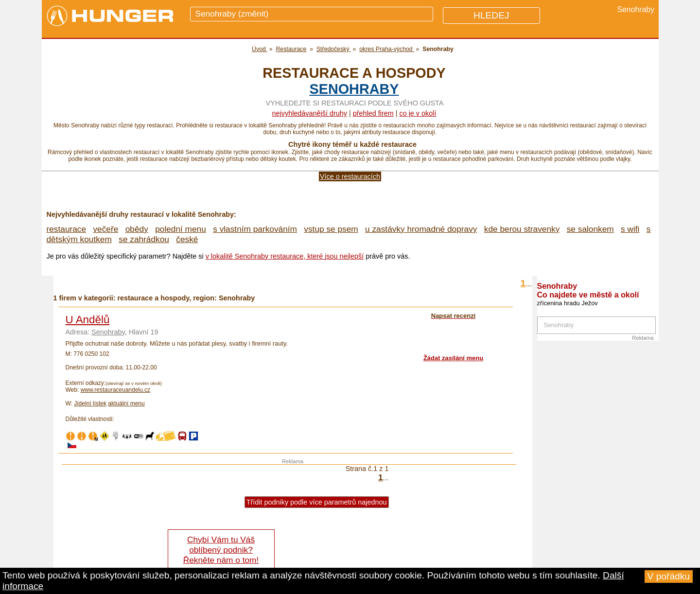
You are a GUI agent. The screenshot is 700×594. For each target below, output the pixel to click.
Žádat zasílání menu (453, 358)
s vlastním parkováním (255, 229)
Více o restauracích (350, 176)
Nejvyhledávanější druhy (310, 113)
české (187, 239)
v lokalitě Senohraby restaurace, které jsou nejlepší (285, 256)
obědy (137, 229)
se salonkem (590, 229)
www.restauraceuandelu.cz (115, 390)
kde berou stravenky (522, 229)
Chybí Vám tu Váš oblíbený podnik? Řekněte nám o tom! (221, 550)
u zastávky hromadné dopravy (421, 229)
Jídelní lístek (90, 403)
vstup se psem (331, 229)
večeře (105, 229)
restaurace (67, 229)
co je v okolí (418, 113)
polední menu (181, 229)
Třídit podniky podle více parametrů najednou (317, 502)
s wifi (630, 229)
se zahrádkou (144, 239)
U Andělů (88, 320)
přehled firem (373, 113)
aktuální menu (126, 403)
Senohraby (354, 89)
